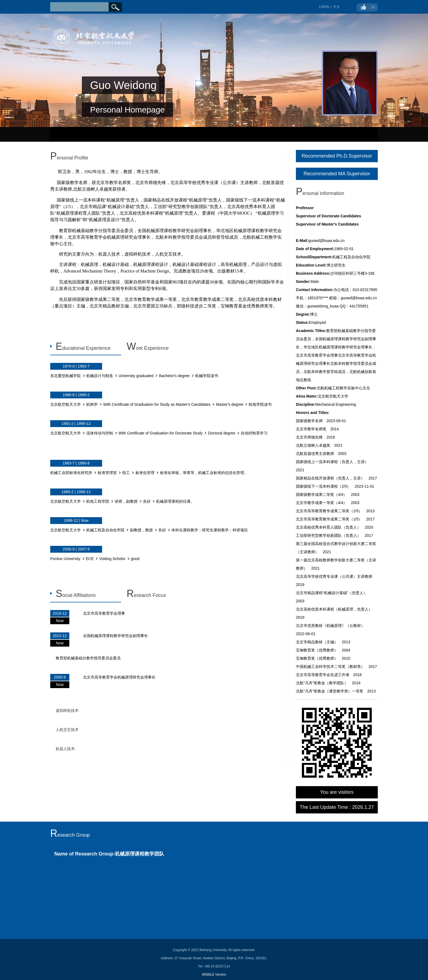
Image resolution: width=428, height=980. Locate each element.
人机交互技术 (67, 730)
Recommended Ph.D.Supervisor (337, 156)
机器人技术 (65, 749)
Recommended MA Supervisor (337, 174)
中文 (337, 7)
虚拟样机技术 (67, 710)
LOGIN (324, 7)
